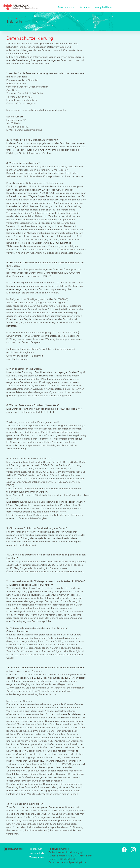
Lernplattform (104, 7)
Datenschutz (37, 853)
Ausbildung (66, 7)
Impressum (36, 849)
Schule (84, 7)
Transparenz (37, 857)
